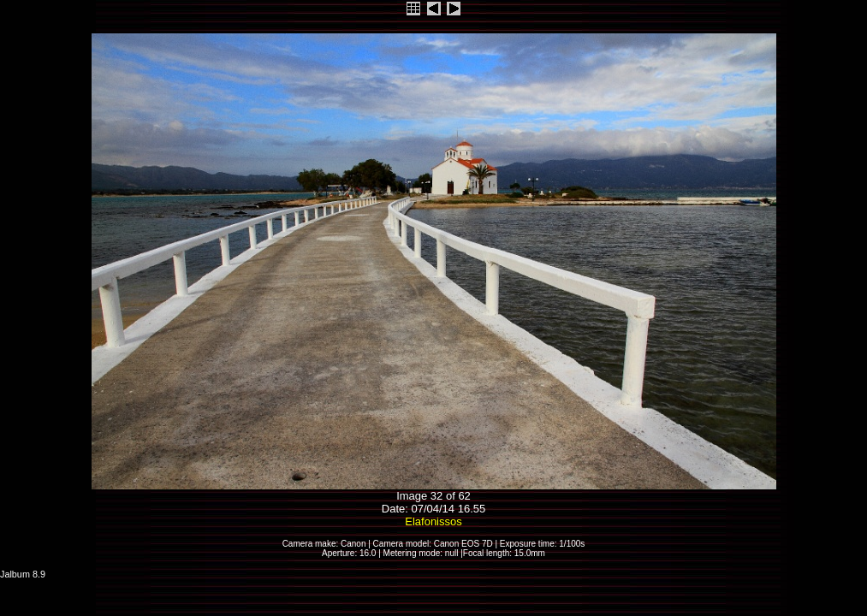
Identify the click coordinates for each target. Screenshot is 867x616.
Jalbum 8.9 (23, 574)
